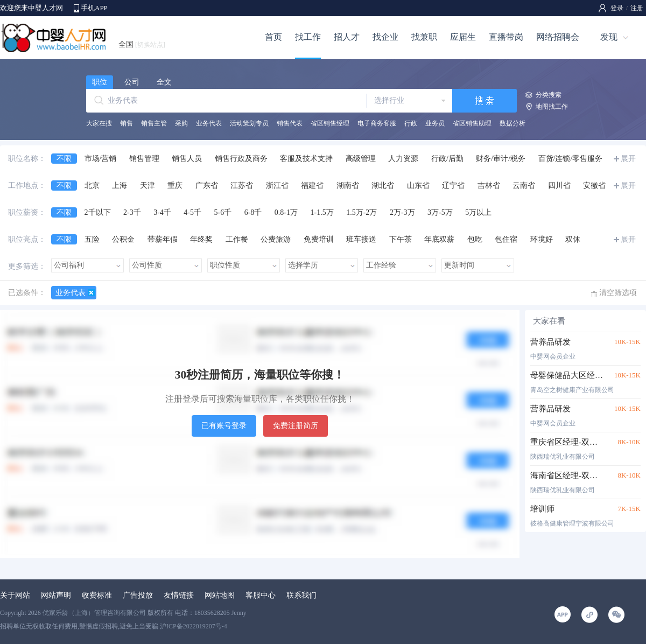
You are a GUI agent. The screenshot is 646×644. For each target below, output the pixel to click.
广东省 (207, 185)
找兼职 (424, 37)
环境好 (542, 239)
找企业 (385, 37)
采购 (181, 123)
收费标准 (97, 595)
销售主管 (154, 123)
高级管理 (361, 159)
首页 (273, 37)
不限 (64, 159)
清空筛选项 (618, 293)
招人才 (347, 37)
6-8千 (253, 212)
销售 (127, 123)
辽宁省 (453, 185)
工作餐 (237, 239)
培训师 (542, 509)
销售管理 (144, 159)
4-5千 (192, 212)
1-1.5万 (322, 212)
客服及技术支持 (306, 159)
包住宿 (506, 239)
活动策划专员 (249, 123)
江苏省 (242, 185)
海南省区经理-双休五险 (567, 475)
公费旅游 (276, 239)
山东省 (418, 185)
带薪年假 (163, 239)
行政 (411, 123)
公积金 (123, 239)
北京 (92, 185)
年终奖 (201, 239)
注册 (637, 8)
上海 (120, 185)
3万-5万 (440, 212)
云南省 (524, 185)
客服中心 (261, 595)
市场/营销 (101, 159)
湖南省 (348, 185)
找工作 (308, 37)
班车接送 (361, 239)
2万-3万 (402, 212)
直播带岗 (506, 37)
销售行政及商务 (241, 159)
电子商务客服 (377, 123)
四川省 (559, 185)
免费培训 (319, 239)
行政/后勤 (447, 159)
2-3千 (132, 212)
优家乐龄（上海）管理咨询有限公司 (94, 613)
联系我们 (301, 595)
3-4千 (162, 212)
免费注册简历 (296, 426)
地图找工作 (552, 107)
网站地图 (220, 595)
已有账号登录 (224, 426)
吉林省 (489, 185)
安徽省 (594, 185)
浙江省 (277, 185)
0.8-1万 (286, 212)
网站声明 (56, 595)
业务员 (435, 123)
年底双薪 (439, 239)
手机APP (94, 8)
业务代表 (209, 123)
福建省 (312, 185)
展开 (628, 159)
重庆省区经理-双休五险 (567, 442)
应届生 (463, 37)
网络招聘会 (558, 37)
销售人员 (187, 159)
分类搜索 (549, 95)
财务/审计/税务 (501, 159)
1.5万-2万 (361, 212)
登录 (617, 8)
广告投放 (138, 595)
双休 (573, 239)
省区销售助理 (472, 123)
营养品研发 (550, 342)
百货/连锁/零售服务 (571, 159)
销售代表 (290, 123)
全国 (142, 44)
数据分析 (512, 123)
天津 (148, 185)
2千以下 (98, 212)
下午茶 (401, 239)
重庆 (175, 185)
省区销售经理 (330, 123)
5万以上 (478, 212)
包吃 (475, 239)
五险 (92, 239)
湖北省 (383, 185)
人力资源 (403, 159)
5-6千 (223, 212)
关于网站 (15, 595)
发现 (609, 37)
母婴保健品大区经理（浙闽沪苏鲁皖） (567, 375)
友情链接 (179, 595)
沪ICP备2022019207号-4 (194, 626)
